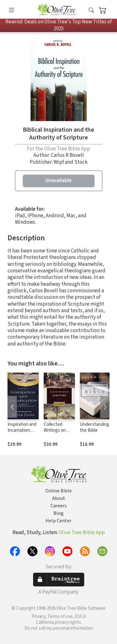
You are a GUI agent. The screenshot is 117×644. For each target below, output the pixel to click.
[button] (91, 11)
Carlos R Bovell (67, 155)
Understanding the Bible (95, 427)
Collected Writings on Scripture (55, 430)
